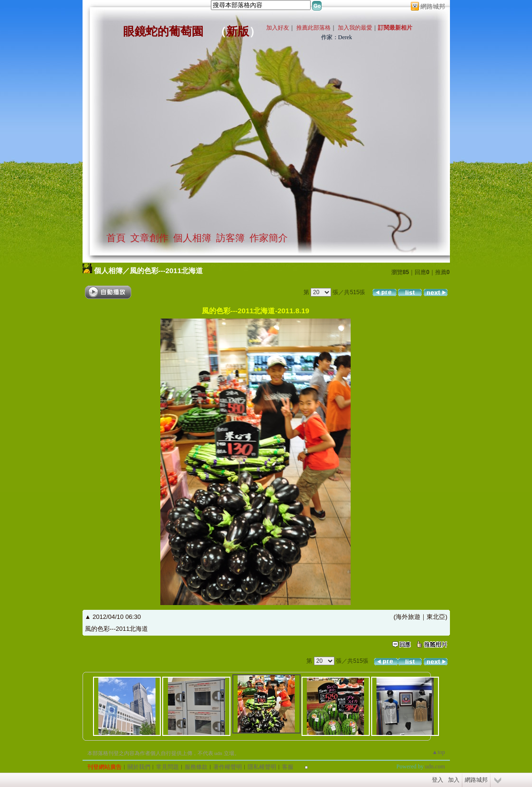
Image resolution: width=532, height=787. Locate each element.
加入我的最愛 (355, 28)
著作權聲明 (228, 767)
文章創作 (149, 238)
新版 (238, 32)
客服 (288, 767)
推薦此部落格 (313, 28)
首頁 (116, 238)
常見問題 (167, 767)
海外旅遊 (408, 617)
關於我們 (139, 767)
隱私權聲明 (262, 767)
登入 (438, 780)
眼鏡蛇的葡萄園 (163, 32)
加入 (454, 780)
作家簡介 (269, 238)
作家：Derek (337, 37)
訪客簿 (230, 238)
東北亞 (436, 617)
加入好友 (278, 28)
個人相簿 (192, 238)
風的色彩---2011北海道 (166, 271)
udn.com (435, 766)
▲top (438, 752)
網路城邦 (433, 6)
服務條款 (196, 767)
